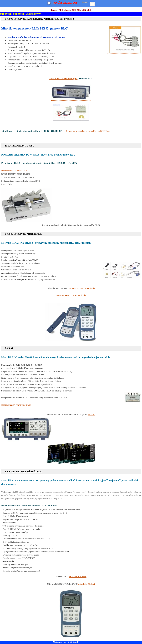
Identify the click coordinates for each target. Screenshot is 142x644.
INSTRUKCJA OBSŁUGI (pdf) (71, 295)
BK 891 (91, 414)
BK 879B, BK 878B (78, 577)
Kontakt (85, 2)
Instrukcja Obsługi (86, 584)
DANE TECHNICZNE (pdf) (64, 78)
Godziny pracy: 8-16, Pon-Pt (66, 642)
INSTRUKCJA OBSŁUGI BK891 (17, 405)
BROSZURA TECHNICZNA (14, 170)
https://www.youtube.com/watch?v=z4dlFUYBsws (88, 131)
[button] (124, 40)
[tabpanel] (71, 23)
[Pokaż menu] (93, 4)
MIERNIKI (6, 14)
